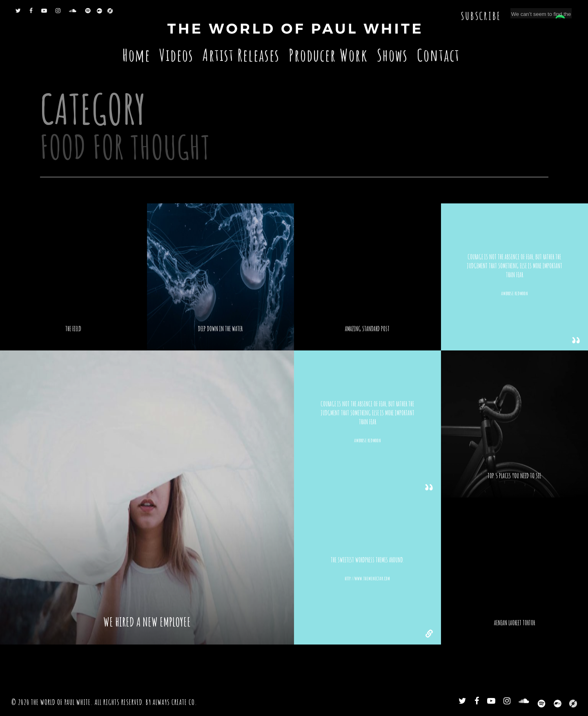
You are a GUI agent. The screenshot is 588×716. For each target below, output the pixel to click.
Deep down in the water (220, 329)
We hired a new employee (147, 622)
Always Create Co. (175, 702)
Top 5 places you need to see (514, 476)
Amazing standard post (367, 329)
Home (136, 55)
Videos (176, 55)
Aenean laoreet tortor (514, 623)
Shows (392, 55)
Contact (438, 55)
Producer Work (328, 55)
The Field (73, 329)
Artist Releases (241, 55)
